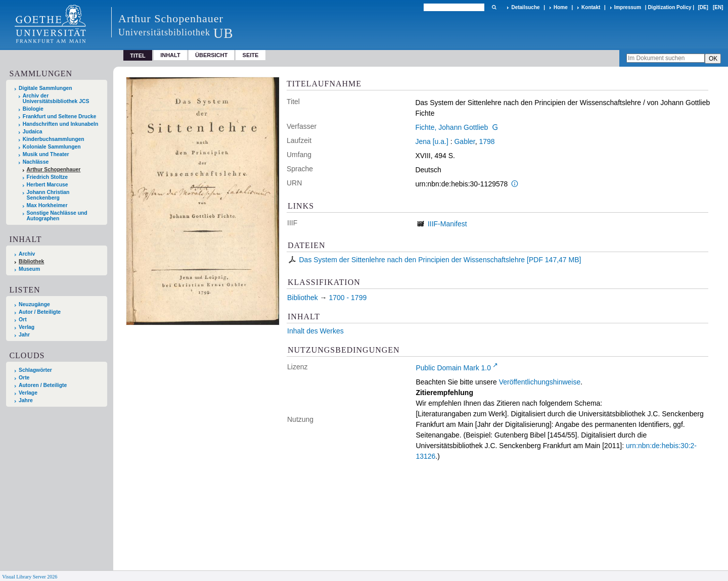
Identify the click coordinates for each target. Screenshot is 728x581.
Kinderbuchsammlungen (54, 139)
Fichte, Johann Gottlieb (451, 127)
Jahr (24, 335)
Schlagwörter (35, 370)
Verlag (27, 327)
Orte (24, 378)
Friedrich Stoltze (47, 177)
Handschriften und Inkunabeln (61, 124)
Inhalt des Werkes (315, 331)
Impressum (628, 7)
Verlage (28, 393)
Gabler (464, 141)
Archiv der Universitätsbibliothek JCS (56, 99)
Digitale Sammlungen (45, 88)
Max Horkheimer (47, 205)
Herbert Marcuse (48, 185)
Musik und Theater (46, 154)
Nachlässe (36, 162)
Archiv (27, 254)
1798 (487, 141)
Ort (23, 320)
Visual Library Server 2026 (30, 577)
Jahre (26, 400)
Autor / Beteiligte (40, 312)
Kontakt (591, 7)
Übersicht (211, 55)
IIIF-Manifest (447, 224)
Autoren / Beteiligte (43, 385)
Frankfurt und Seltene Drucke (60, 116)
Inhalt (170, 55)
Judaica (33, 132)
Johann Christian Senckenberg (48, 195)
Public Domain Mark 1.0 (453, 368)
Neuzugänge (34, 304)
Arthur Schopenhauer (54, 170)
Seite (251, 55)
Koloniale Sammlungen (52, 147)
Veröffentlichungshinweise (540, 382)
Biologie (33, 109)
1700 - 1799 (348, 298)
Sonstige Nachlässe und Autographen (57, 216)
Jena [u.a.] (431, 141)
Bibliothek (31, 261)
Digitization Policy (669, 7)
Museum (29, 269)
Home (561, 7)
